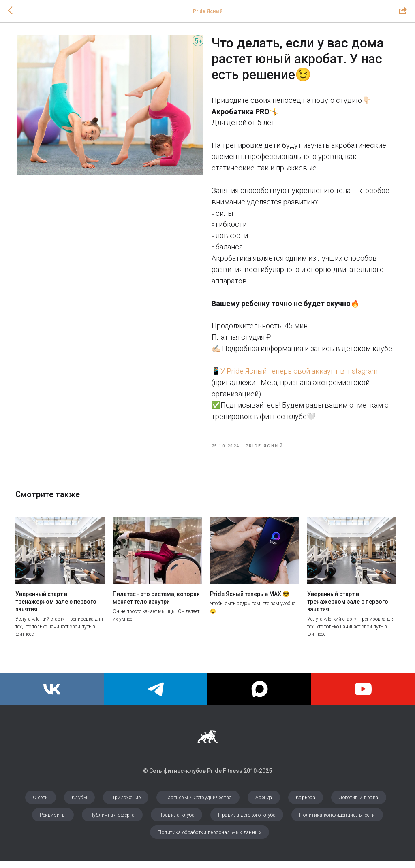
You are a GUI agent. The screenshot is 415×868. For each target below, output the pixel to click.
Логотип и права (359, 804)
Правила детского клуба (247, 822)
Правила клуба (177, 822)
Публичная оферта (112, 822)
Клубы (80, 804)
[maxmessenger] (259, 696)
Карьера (306, 804)
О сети (41, 804)
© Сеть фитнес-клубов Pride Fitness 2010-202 (206, 777)
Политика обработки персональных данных (210, 839)
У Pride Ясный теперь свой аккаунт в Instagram (299, 374)
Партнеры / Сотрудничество (198, 804)
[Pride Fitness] (52, 696)
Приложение (126, 804)
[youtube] (363, 696)
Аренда (264, 804)
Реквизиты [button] (53, 822)
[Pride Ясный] (156, 696)
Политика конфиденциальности (337, 822)
